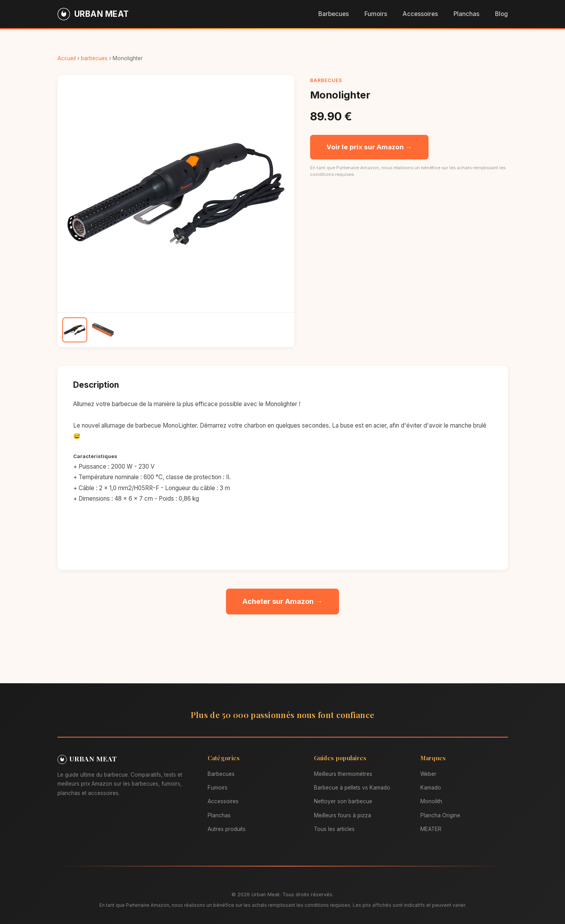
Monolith (431, 801)
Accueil (67, 58)
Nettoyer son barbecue (343, 801)
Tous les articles (334, 829)
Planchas (466, 14)
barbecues (94, 58)
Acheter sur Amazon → (282, 601)
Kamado (431, 788)
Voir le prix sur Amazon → (369, 147)
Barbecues (334, 14)
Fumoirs (376, 14)
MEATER (431, 829)
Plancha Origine (440, 815)
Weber (428, 774)
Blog (501, 14)
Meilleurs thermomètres (343, 774)
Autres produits (227, 829)
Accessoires (420, 14)
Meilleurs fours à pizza (343, 815)
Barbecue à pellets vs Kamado (352, 788)
